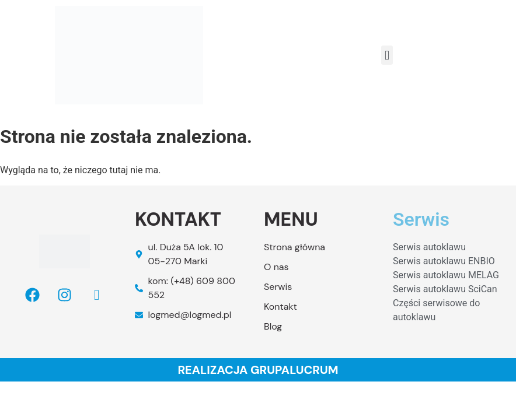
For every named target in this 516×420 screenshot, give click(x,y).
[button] (387, 55)
